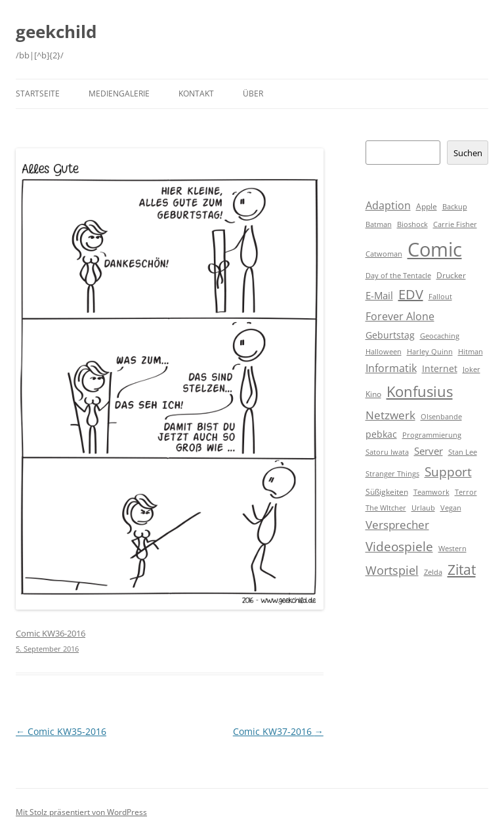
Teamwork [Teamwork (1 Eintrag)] (431, 492)
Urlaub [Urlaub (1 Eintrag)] (423, 508)
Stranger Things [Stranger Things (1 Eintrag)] (392, 474)
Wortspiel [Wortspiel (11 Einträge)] (392, 570)
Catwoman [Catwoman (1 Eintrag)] (384, 254)
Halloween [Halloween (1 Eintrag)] (384, 352)
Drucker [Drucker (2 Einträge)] (451, 275)
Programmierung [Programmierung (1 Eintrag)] (432, 435)
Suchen (468, 153)
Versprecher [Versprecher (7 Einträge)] (397, 525)
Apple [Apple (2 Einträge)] (427, 206)
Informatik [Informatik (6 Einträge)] (391, 368)
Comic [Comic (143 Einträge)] (435, 249)
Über (253, 94)
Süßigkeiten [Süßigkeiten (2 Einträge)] (387, 492)
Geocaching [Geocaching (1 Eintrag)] (440, 336)
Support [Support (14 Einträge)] (448, 471)
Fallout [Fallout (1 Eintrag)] (440, 297)
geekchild (56, 31)
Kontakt (196, 94)
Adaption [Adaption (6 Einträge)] (388, 205)
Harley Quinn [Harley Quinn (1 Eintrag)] (430, 352)
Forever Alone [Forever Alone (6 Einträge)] (400, 316)
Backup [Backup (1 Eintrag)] (455, 207)
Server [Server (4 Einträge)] (429, 451)
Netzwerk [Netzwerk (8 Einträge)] (390, 415)
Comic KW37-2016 (278, 731)
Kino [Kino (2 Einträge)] (373, 394)
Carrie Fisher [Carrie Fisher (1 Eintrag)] (455, 224)
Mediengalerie (119, 94)
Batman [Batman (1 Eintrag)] (379, 224)
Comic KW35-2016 (61, 731)
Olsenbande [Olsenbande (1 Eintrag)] (441, 417)
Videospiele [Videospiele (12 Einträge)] (399, 547)
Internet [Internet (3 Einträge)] (440, 368)
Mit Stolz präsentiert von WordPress (81, 812)
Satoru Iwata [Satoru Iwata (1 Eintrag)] (387, 452)
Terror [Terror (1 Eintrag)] (466, 492)
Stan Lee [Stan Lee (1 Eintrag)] (463, 452)
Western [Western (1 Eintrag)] (452, 549)
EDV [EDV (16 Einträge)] (411, 294)
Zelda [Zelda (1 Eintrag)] (433, 572)
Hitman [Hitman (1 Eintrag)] (471, 352)
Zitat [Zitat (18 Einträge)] (462, 570)
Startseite (38, 94)
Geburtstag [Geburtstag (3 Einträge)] (390, 335)
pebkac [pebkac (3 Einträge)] (381, 434)
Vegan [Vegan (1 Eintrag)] (451, 508)
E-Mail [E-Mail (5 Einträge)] (379, 295)
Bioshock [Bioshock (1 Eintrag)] (412, 224)
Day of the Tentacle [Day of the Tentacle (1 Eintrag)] (398, 276)
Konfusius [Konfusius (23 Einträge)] (420, 391)
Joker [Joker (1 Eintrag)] (472, 369)
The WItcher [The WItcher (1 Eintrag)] (386, 508)
